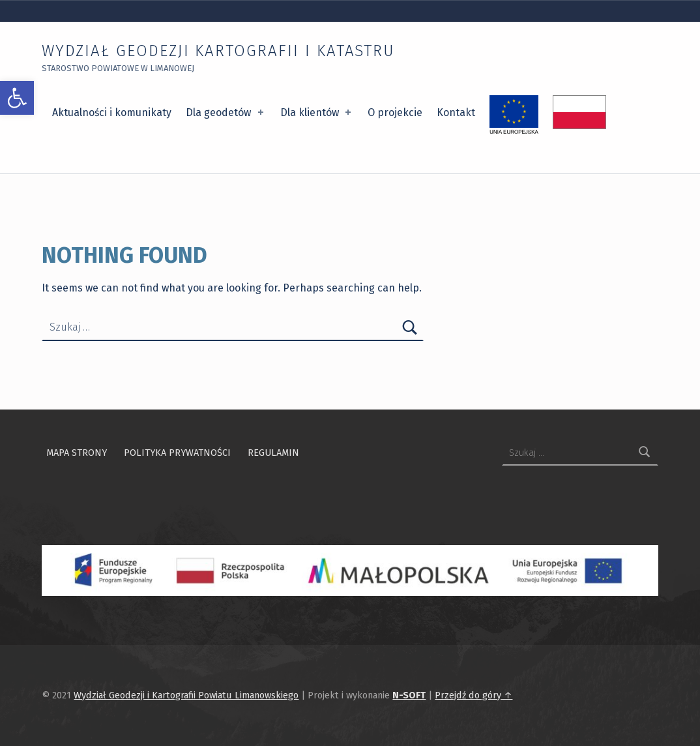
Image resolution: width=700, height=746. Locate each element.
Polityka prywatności (177, 453)
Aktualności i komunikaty (112, 112)
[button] (17, 98)
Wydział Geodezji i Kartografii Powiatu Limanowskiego (186, 695)
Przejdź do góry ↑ (474, 695)
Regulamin (273, 453)
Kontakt (456, 112)
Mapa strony (77, 453)
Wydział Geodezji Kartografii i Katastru (218, 51)
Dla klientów (317, 112)
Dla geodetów (226, 112)
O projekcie (395, 112)
